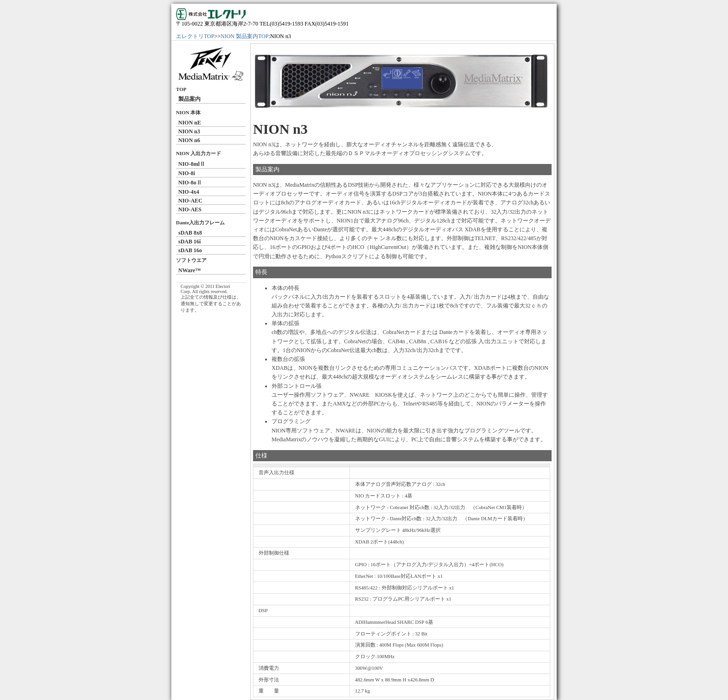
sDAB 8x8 (190, 233)
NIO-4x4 (189, 192)
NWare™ (189, 270)
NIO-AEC (190, 201)
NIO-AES (190, 209)
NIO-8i (187, 173)
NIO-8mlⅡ (192, 164)
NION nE (190, 123)
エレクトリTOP (195, 36)
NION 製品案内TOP (244, 36)
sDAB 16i (189, 242)
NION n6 (189, 140)
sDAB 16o (190, 250)
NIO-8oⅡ (190, 183)
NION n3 (189, 131)
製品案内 (189, 99)
